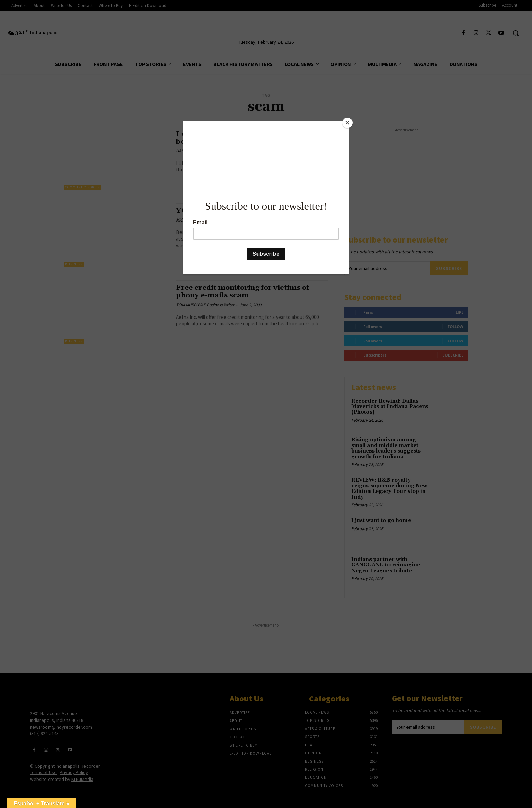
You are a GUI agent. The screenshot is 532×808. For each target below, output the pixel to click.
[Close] (347, 123)
